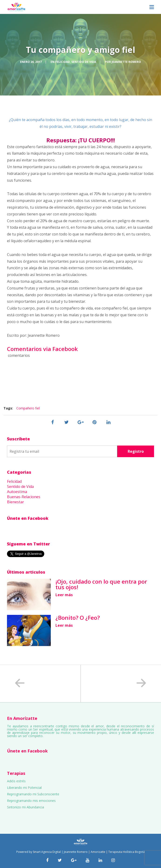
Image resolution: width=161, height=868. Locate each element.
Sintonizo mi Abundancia (26, 807)
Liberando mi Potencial (24, 788)
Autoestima (17, 492)
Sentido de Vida (84, 62)
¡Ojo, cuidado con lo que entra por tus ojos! (101, 584)
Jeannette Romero (126, 62)
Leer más (64, 595)
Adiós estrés (16, 781)
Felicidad (63, 62)
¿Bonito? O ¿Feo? (78, 618)
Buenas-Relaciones (24, 497)
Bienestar (15, 502)
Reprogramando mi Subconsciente (33, 794)
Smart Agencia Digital (47, 852)
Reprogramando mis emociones (31, 801)
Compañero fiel (28, 408)
